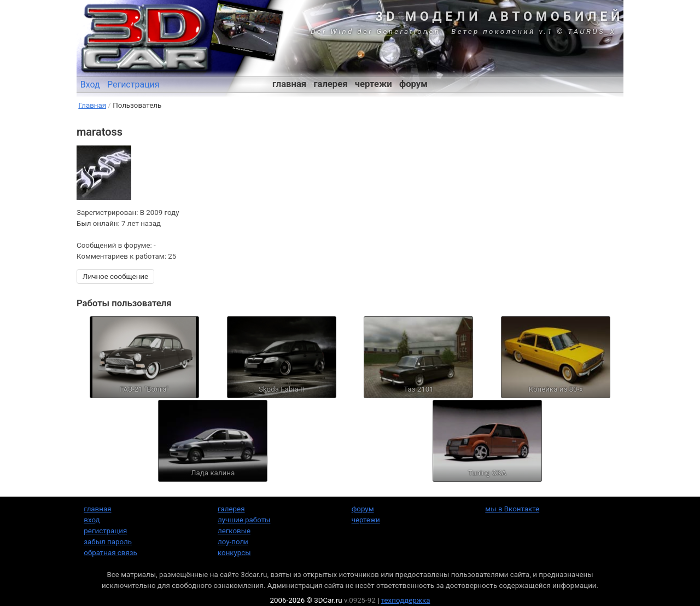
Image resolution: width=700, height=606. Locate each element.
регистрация (105, 531)
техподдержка (406, 600)
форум (413, 84)
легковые (234, 531)
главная (289, 84)
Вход (90, 85)
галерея (331, 84)
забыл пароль (108, 542)
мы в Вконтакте (512, 509)
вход (92, 520)
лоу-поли (233, 542)
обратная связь (110, 553)
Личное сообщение (115, 276)
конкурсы (234, 553)
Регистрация (133, 85)
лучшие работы (244, 520)
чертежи (374, 84)
